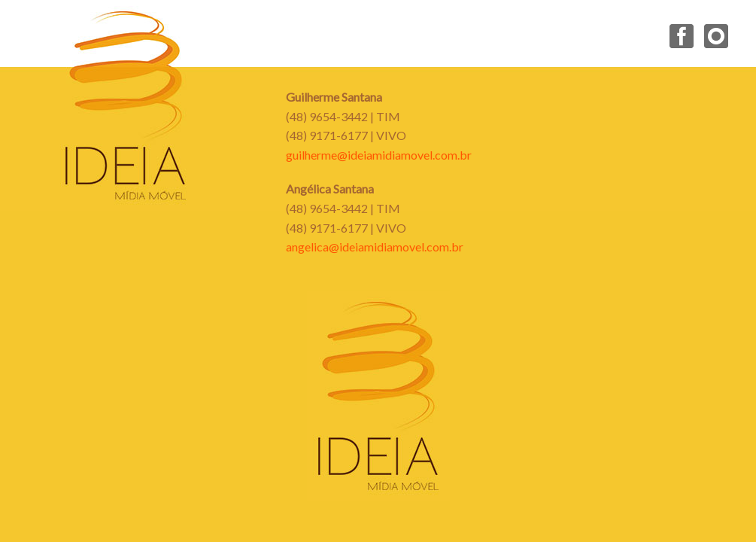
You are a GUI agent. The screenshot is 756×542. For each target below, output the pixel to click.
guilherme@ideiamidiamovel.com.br (379, 155)
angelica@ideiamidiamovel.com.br (375, 247)
